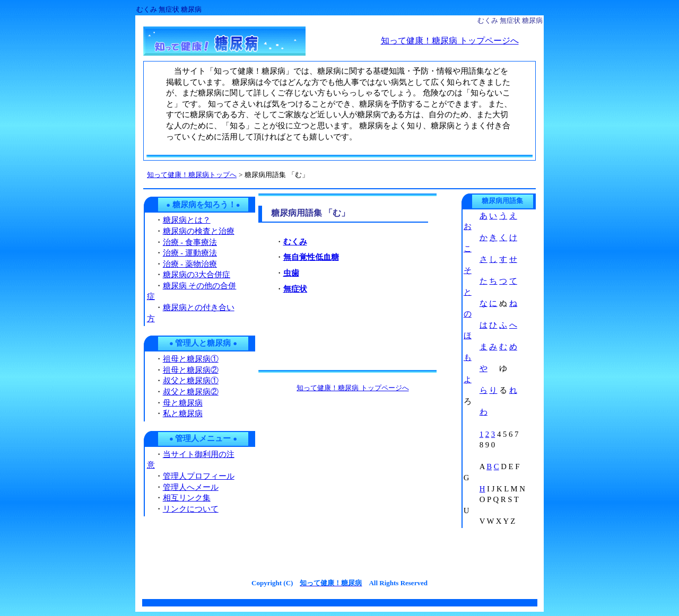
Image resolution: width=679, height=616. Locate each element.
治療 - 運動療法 (190, 253)
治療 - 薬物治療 (190, 264)
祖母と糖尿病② (191, 370)
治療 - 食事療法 (190, 242)
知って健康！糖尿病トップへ (192, 175)
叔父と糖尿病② (191, 392)
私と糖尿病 (183, 413)
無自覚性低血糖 (311, 257)
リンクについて (191, 509)
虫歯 (291, 273)
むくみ (295, 242)
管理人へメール (191, 487)
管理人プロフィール (199, 476)
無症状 (295, 289)
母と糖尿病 (183, 403)
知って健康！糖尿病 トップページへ (450, 41)
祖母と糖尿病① (191, 359)
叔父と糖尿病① (191, 381)
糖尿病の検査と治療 (199, 231)
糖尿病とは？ (187, 220)
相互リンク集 (187, 498)
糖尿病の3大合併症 (197, 275)
